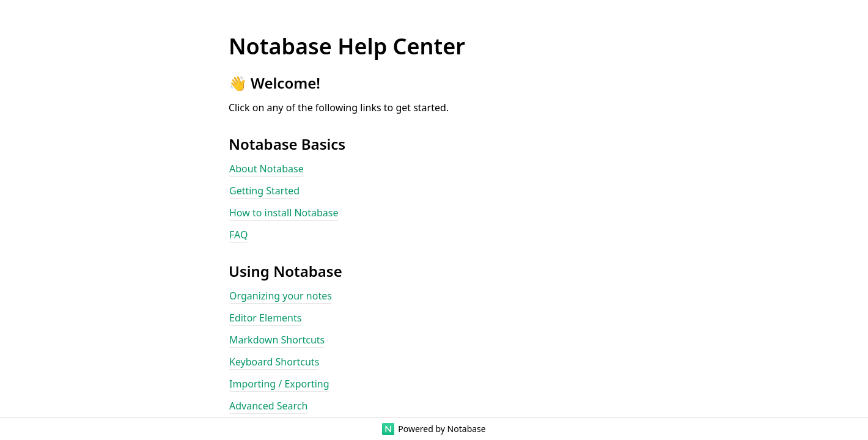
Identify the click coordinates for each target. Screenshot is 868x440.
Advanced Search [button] (268, 406)
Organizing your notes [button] (281, 296)
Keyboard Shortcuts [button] (274, 362)
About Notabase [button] (267, 169)
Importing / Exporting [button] (279, 384)
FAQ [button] (238, 235)
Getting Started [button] (264, 191)
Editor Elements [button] (265, 318)
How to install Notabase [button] (284, 213)
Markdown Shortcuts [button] (277, 340)
